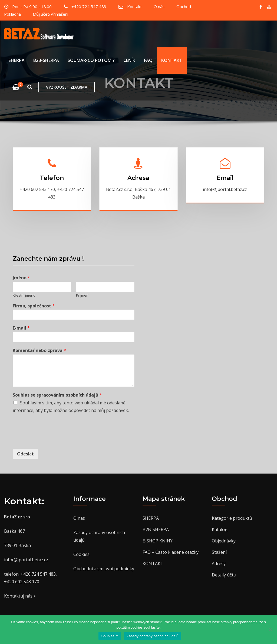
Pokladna (12, 14)
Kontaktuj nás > (20, 596)
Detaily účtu (224, 575)
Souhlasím (110, 636)
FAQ (148, 61)
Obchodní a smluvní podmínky (104, 569)
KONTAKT (172, 61)
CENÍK (129, 61)
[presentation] (54, 440)
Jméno (21, 278)
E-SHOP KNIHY (158, 541)
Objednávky (224, 541)
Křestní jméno (24, 295)
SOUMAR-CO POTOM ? (91, 61)
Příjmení (83, 295)
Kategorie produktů (232, 518)
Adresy (219, 563)
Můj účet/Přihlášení (50, 14)
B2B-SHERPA (46, 61)
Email (225, 178)
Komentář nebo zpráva (39, 350)
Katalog (220, 529)
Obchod (184, 6)
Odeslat (25, 454)
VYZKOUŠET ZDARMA (67, 87)
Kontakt (134, 6)
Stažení (219, 552)
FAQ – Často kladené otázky (171, 552)
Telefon (52, 178)
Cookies (81, 554)
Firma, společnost (34, 306)
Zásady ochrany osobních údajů (153, 636)
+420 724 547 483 (89, 6)
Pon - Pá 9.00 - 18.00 (32, 6)
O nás (159, 6)
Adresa (138, 178)
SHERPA (17, 61)
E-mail (21, 328)
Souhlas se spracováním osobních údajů (57, 395)
